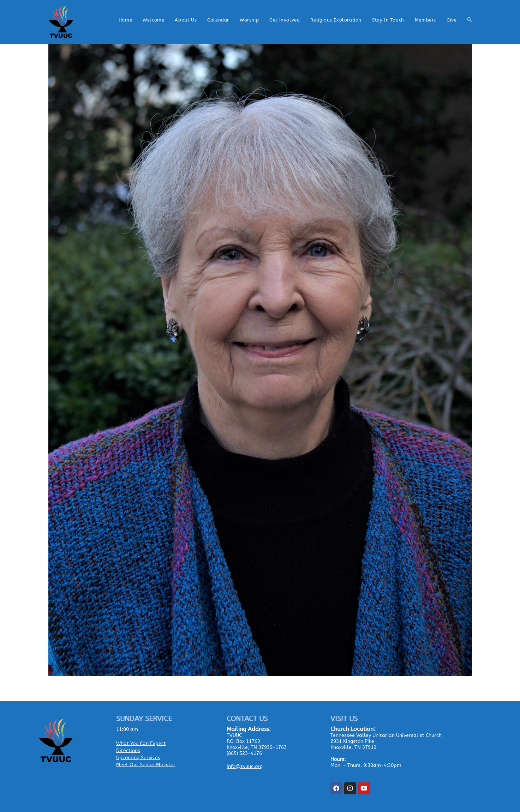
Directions (128, 750)
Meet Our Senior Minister (146, 765)
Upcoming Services (138, 758)
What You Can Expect (141, 743)
